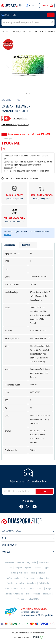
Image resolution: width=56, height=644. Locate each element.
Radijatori (19, 568)
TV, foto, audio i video (22, 32)
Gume (33, 573)
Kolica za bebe (29, 578)
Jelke (31, 589)
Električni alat (44, 583)
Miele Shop (23, 573)
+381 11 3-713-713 (16, 222)
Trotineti (40, 589)
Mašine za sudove (14, 578)
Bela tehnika (9, 562)
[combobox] (28, 22)
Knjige (48, 589)
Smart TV (52, 32)
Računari (41, 573)
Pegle (28, 594)
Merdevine (47, 594)
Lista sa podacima (20, 118)
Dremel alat (32, 583)
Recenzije (26, 245)
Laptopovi (38, 568)
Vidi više (7, 234)
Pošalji (44, 491)
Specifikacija (9, 245)
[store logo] (12, 5)
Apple (46, 568)
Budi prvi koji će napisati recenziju (15, 125)
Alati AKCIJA (34, 599)
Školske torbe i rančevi (16, 583)
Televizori (39, 32)
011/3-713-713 (9, 15)
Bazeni (24, 589)
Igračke (28, 568)
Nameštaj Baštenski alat (14, 594)
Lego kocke (32, 562)
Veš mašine (22, 599)
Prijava (32, 6)
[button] (7, 64)
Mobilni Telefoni (45, 562)
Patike (14, 573)
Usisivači (37, 594)
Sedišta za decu (43, 578)
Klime (10, 568)
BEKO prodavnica (12, 589)
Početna (5, 32)
